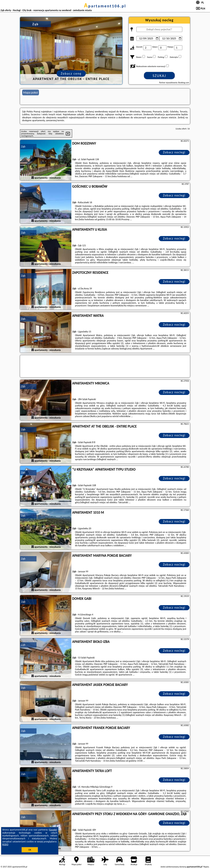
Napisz (206, 867)
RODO (5, 844)
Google (53, 830)
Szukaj (159, 76)
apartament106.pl (105, 6)
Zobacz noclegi (174, 152)
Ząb (23, 147)
